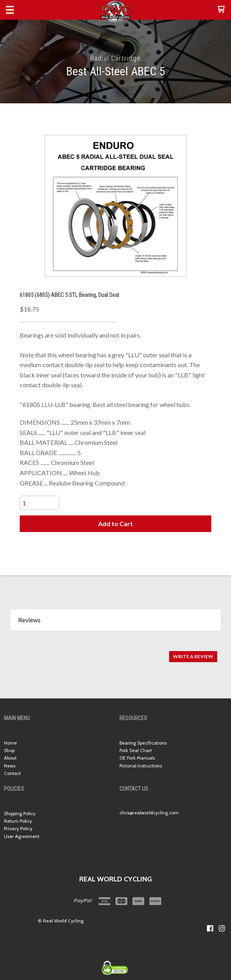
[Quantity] (39, 503)
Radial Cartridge (115, 58)
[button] (221, 10)
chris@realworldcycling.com (149, 813)
